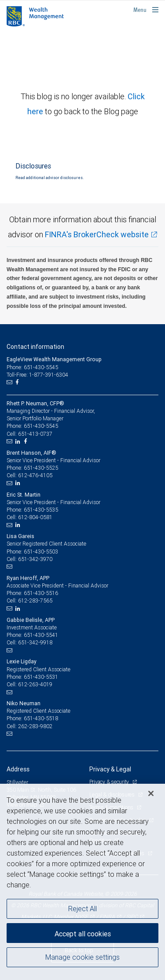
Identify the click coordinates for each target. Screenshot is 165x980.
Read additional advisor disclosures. (49, 178)
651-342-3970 (35, 559)
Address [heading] (18, 769)
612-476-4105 (35, 475)
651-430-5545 (41, 426)
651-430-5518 (41, 718)
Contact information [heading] (35, 347)
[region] (82, 882)
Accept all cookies (83, 934)
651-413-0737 (35, 434)
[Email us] (10, 382)
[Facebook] (18, 382)
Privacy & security (110, 782)
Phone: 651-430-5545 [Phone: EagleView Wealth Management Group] (32, 367)
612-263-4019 (35, 684)
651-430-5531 (41, 677)
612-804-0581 (35, 517)
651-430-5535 (41, 510)
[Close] (151, 793)
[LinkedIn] (19, 441)
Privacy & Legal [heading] (110, 769)
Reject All (82, 909)
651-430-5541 (41, 635)
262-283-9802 (35, 726)
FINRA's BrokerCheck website (97, 234)
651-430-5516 (41, 593)
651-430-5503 (41, 552)
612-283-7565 (35, 600)
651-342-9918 (35, 642)
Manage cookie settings (82, 957)
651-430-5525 (41, 468)
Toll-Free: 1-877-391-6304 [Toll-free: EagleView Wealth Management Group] (37, 375)
